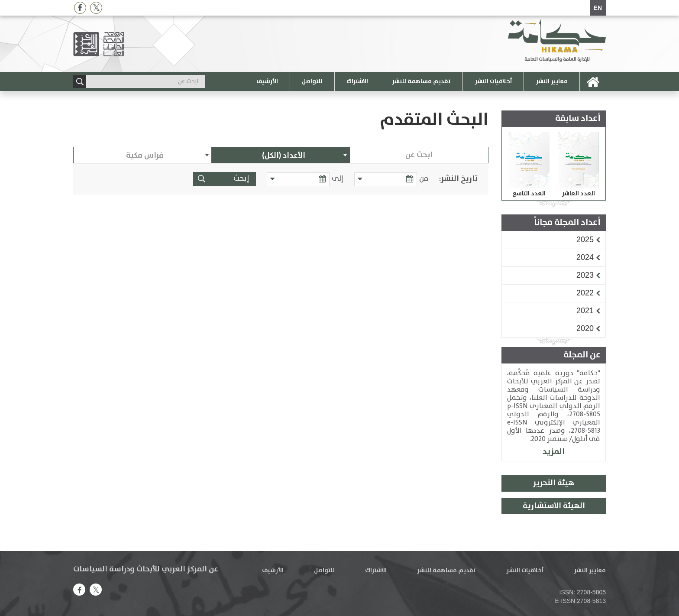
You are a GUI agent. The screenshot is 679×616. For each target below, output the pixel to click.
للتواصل (312, 81)
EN (598, 8)
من (424, 179)
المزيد (554, 452)
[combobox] (281, 155)
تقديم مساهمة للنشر (421, 81)
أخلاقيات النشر (493, 81)
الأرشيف (267, 81)
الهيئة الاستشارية (554, 506)
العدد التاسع (529, 194)
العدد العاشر (578, 194)
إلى (338, 179)
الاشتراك (357, 81)
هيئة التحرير (554, 483)
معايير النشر (552, 81)
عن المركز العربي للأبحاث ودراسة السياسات (146, 569)
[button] (585, 240)
